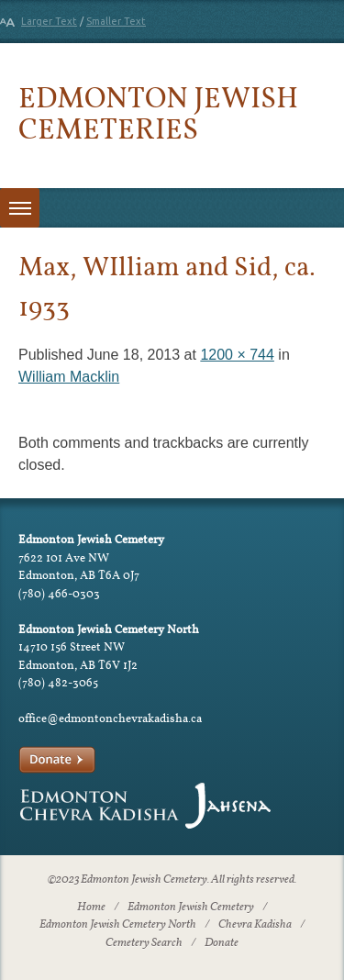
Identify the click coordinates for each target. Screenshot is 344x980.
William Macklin (69, 377)
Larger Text (49, 21)
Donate (222, 943)
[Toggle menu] (20, 208)
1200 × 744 (237, 355)
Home (91, 908)
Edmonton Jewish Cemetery (191, 908)
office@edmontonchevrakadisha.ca (110, 718)
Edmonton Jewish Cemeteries (158, 112)
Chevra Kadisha (255, 925)
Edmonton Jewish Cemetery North (118, 925)
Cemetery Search (144, 943)
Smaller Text (116, 21)
